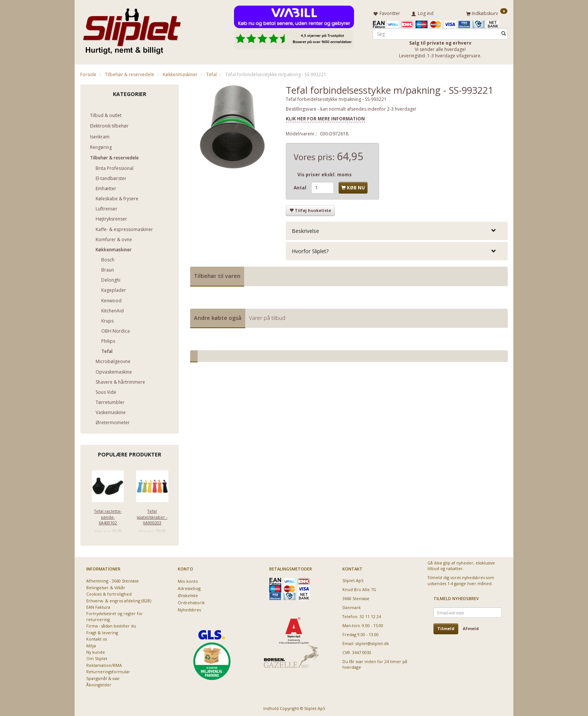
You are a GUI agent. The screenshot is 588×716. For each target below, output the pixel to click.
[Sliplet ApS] (132, 29)
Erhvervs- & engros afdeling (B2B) (119, 599)
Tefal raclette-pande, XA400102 (108, 516)
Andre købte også (218, 316)
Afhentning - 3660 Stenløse (112, 580)
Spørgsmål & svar (103, 677)
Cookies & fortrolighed (109, 593)
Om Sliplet (97, 657)
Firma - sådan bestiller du (111, 625)
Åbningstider (99, 684)
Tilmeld (446, 627)
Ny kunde (96, 651)
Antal (301, 186)
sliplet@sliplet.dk (372, 642)
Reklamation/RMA (104, 664)
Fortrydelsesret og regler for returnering (115, 615)
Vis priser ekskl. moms (325, 173)
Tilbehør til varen (217, 274)
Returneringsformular (108, 670)
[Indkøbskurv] (487, 12)
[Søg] (504, 32)
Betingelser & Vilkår (106, 586)
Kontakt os (97, 638)
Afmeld (471, 627)
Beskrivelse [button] (305, 229)
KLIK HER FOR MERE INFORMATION (325, 117)
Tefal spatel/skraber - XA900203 (152, 516)
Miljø (91, 644)
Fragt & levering (102, 631)
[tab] (397, 229)
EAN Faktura (98, 606)
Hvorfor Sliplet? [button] (310, 250)
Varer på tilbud (267, 316)
